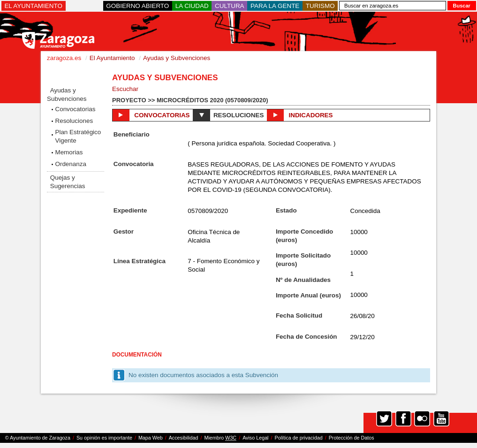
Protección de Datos (352, 438)
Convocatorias (75, 109)
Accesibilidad (184, 438)
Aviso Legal (255, 438)
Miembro (220, 438)
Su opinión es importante (104, 438)
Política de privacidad (299, 438)
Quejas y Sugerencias (68, 182)
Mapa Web (151, 438)
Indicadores (300, 115)
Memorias (69, 152)
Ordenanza (71, 164)
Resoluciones (74, 121)
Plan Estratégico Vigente (78, 136)
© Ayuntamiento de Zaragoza (38, 438)
